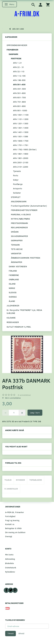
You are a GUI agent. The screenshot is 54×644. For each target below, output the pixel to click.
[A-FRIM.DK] (27, 14)
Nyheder (20, 480)
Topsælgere (36, 480)
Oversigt (9, 536)
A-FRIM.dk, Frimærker (15, 512)
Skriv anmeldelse (13, 398)
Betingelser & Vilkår (13, 528)
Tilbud (8, 480)
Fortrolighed (10, 516)
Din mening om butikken (15, 532)
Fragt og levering (12, 520)
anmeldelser (24, 395)
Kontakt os (10, 524)
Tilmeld (11, 633)
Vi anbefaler (11, 489)
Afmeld (21, 633)
